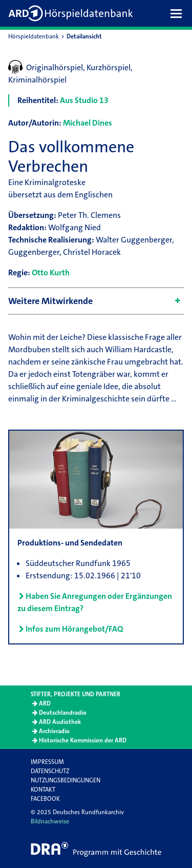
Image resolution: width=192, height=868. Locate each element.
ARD (45, 703)
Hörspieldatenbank (34, 36)
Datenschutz (50, 771)
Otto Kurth (51, 272)
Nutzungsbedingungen (66, 780)
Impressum (47, 762)
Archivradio (54, 731)
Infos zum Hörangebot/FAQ (74, 629)
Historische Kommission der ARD (83, 740)
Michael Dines (88, 123)
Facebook (45, 799)
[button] (179, 13)
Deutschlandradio (63, 713)
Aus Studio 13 (84, 100)
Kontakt (43, 790)
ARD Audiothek (60, 722)
